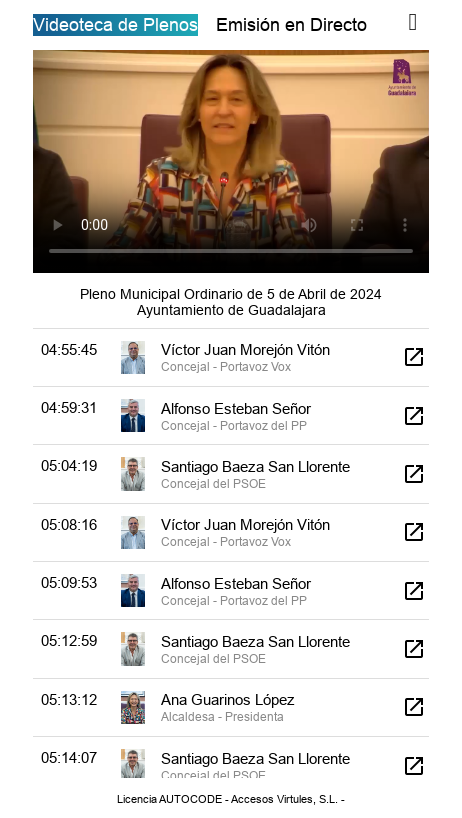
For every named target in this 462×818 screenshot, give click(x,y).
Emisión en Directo (291, 24)
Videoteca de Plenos (115, 24)
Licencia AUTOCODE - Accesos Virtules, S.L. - (231, 799)
